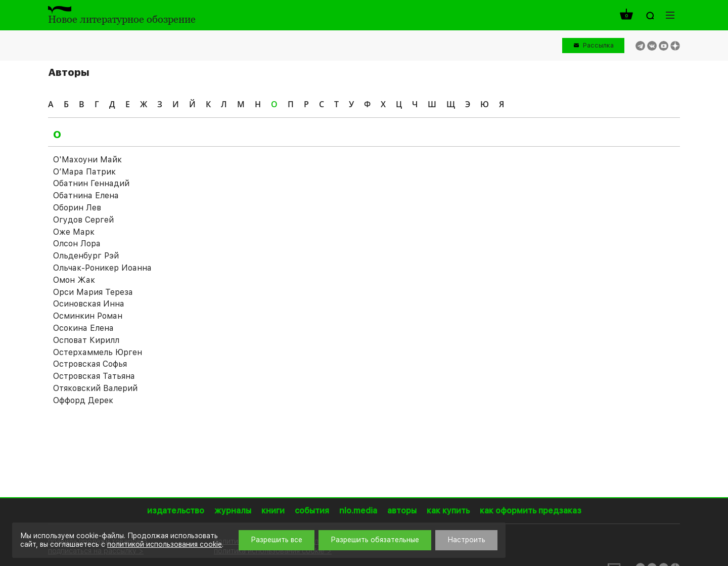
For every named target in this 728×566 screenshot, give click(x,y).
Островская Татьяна (94, 376)
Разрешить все (277, 540)
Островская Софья (90, 364)
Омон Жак (74, 280)
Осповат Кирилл (86, 340)
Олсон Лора (77, 244)
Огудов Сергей (83, 220)
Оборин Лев (77, 208)
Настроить (466, 540)
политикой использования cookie (165, 544)
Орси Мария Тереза (93, 292)
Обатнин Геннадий (91, 183)
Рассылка (598, 45)
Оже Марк (74, 232)
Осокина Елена (83, 328)
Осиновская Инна (89, 304)
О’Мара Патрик (84, 172)
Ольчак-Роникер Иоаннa (102, 268)
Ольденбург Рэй (86, 256)
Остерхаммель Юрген (98, 352)
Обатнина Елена (86, 195)
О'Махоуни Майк (87, 160)
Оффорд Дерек (83, 400)
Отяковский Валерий (95, 388)
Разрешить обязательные (375, 540)
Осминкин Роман (88, 316)
